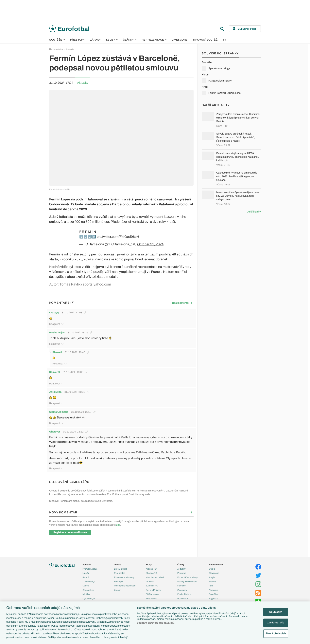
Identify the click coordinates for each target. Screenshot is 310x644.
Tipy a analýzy (184, 596)
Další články (254, 212)
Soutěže (57, 40)
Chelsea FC (151, 567)
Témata (118, 558)
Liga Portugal (89, 592)
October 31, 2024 (150, 244)
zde (118, 519)
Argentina (214, 592)
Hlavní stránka (56, 49)
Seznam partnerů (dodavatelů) (156, 623)
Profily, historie (184, 588)
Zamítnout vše (276, 623)
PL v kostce (120, 567)
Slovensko (214, 567)
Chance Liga (88, 584)
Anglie (212, 571)
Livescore (180, 40)
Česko (212, 562)
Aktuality (70, 49)
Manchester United (155, 571)
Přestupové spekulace (125, 580)
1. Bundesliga (89, 575)
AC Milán (150, 575)
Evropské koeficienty (124, 571)
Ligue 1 (86, 580)
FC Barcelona (152, 588)
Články (181, 558)
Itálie (211, 580)
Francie (213, 575)
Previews (182, 567)
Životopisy (182, 584)
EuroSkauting (121, 562)
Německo (214, 584)
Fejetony (181, 580)
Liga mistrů (88, 601)
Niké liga (86, 588)
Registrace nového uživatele (70, 526)
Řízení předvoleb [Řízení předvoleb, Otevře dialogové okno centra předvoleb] (276, 634)
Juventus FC (152, 580)
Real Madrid (151, 592)
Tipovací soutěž (205, 40)
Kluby (112, 40)
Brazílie (212, 596)
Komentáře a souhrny (188, 571)
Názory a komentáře (187, 575)
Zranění (118, 584)
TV (224, 40)
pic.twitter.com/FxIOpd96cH (118, 237)
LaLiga (86, 567)
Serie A (86, 571)
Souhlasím (276, 612)
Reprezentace (154, 40)
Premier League (90, 562)
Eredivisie (87, 596)
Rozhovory (183, 592)
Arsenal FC (151, 562)
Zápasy (96, 40)
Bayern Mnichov (154, 584)
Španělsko (214, 588)
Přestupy (78, 40)
